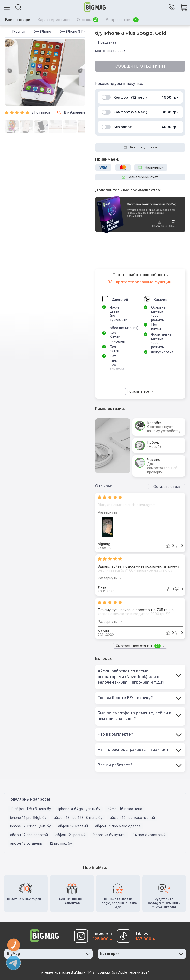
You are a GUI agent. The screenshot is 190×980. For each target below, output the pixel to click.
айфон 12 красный (70, 835)
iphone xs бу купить (109, 835)
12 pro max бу (61, 843)
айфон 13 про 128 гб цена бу (78, 818)
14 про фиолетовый (149, 835)
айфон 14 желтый (73, 826)
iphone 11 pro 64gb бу (28, 818)
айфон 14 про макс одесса (118, 826)
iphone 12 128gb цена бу (30, 826)
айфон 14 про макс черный (132, 818)
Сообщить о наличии (140, 66)
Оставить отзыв (167, 487)
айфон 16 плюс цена (125, 809)
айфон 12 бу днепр (26, 843)
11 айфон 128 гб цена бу (31, 809)
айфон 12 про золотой (29, 835)
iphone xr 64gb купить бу (79, 809)
